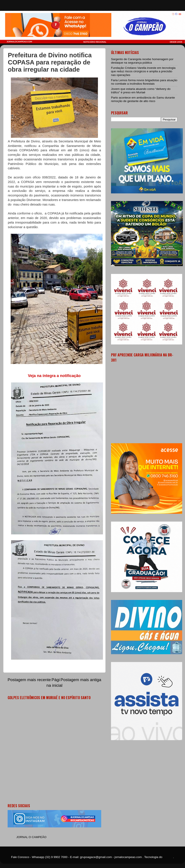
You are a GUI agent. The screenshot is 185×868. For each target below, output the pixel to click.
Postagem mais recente (29, 680)
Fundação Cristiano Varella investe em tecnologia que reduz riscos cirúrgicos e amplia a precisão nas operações (143, 71)
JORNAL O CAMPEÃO (31, 837)
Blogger (168, 857)
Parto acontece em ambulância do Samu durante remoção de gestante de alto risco (143, 99)
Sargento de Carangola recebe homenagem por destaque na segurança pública (142, 61)
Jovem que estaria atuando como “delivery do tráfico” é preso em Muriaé (141, 91)
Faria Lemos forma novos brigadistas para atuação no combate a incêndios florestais (144, 82)
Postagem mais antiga (81, 680)
